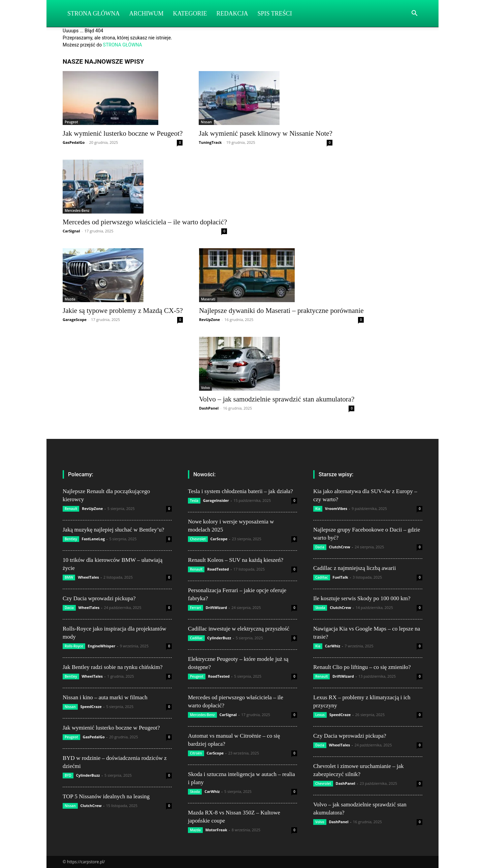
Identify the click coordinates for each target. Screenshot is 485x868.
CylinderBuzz (88, 775)
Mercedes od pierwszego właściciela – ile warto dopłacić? (145, 222)
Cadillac (196, 638)
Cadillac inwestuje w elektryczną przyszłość (239, 629)
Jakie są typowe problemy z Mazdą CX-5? (123, 311)
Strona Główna (94, 13)
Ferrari (196, 608)
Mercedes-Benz (77, 211)
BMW (69, 577)
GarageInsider (216, 500)
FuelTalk (340, 577)
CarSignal (71, 231)
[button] (414, 14)
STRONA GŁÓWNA (123, 45)
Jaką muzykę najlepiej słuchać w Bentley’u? (114, 530)
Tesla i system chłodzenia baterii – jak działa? (240, 491)
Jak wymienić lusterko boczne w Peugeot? (123, 133)
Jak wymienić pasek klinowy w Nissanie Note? (266, 133)
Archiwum (147, 13)
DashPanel (209, 408)
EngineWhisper (102, 646)
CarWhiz (212, 791)
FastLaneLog (93, 539)
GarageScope (75, 319)
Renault (71, 509)
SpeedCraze (91, 706)
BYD (68, 775)
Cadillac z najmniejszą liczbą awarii (354, 568)
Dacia (69, 608)
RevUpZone (209, 319)
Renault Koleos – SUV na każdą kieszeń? (236, 560)
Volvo (206, 388)
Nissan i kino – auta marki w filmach (105, 697)
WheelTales (88, 577)
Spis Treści (275, 13)
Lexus (320, 715)
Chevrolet (198, 539)
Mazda (70, 299)
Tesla (194, 501)
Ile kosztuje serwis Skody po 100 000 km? (362, 598)
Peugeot (71, 122)
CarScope (219, 539)
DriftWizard (217, 607)
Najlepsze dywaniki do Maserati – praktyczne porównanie (281, 311)
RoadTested (218, 569)
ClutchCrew (91, 806)
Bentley (71, 539)
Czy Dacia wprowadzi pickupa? (99, 598)
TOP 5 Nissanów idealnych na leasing (106, 796)
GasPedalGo (74, 142)
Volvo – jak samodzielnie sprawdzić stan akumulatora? (277, 399)
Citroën (196, 753)
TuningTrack (210, 142)
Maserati (208, 299)
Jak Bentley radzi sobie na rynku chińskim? (112, 667)
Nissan (206, 122)
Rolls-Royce (74, 646)
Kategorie (190, 13)
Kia (318, 509)
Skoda (195, 792)
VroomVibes (336, 508)
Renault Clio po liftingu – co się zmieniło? (362, 667)
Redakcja (232, 13)
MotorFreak (216, 830)
